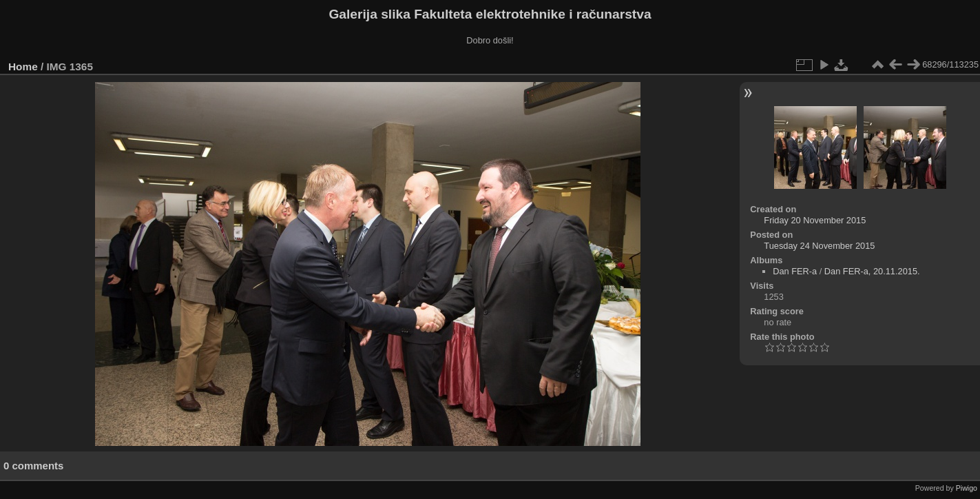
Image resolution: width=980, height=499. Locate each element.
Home (23, 67)
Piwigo (967, 488)
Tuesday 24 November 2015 (819, 246)
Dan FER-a (795, 271)
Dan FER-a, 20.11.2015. (872, 271)
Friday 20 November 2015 (815, 220)
